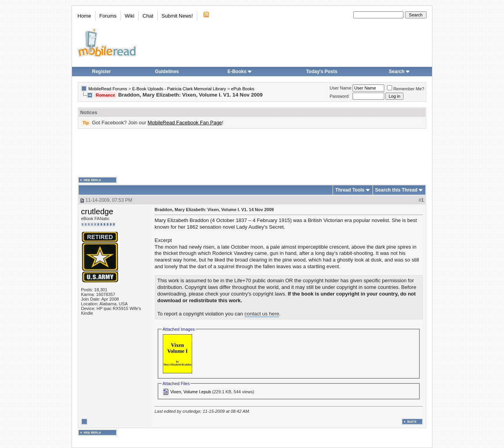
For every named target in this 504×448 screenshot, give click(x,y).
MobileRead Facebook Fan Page (185, 123)
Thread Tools (350, 190)
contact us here (262, 314)
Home (84, 16)
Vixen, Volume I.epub (191, 392)
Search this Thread (396, 190)
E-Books (240, 72)
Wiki (130, 16)
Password (339, 96)
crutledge (97, 211)
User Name (341, 88)
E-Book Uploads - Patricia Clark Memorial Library (179, 89)
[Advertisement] (252, 153)
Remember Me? (406, 89)
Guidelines (167, 72)
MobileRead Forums (108, 89)
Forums (108, 16)
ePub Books (243, 89)
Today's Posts (322, 72)
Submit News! (177, 16)
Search (400, 72)
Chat (148, 16)
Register (101, 72)
